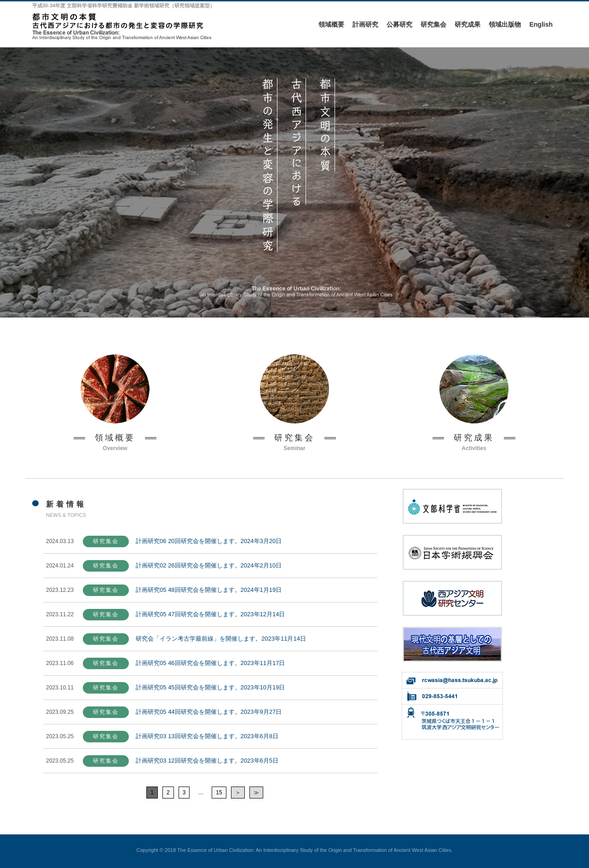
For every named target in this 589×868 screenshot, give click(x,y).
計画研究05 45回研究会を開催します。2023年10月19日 (210, 687)
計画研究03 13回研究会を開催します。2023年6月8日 (207, 736)
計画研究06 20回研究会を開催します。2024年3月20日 (209, 541)
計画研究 (365, 24)
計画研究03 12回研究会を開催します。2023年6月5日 (207, 761)
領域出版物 (505, 24)
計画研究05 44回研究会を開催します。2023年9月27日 (209, 712)
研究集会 (433, 24)
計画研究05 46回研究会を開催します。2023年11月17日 (210, 663)
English (541, 24)
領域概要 (331, 24)
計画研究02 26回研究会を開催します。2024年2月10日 (209, 565)
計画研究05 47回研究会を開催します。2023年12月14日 (210, 614)
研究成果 (468, 24)
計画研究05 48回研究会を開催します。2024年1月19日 (209, 590)
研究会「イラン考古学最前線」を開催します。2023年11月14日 (221, 639)
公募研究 (399, 24)
